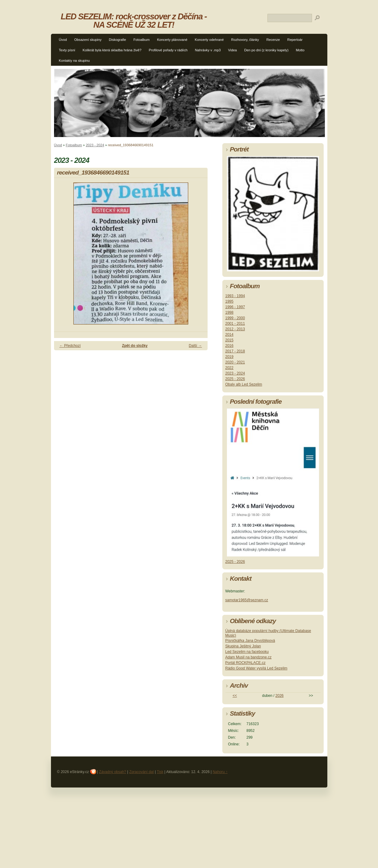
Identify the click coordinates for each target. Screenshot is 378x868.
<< (235, 696)
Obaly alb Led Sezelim (244, 384)
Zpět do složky (135, 346)
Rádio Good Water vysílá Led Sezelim (256, 668)
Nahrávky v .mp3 (208, 50)
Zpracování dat (142, 772)
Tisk (160, 772)
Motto (300, 50)
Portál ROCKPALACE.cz (246, 663)
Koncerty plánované (172, 40)
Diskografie (118, 40)
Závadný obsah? (113, 772)
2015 (230, 340)
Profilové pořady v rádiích (168, 50)
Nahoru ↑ (220, 772)
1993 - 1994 (235, 296)
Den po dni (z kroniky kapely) (266, 50)
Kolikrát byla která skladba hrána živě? (112, 50)
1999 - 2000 (235, 318)
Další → (195, 346)
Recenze (273, 40)
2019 (230, 357)
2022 (230, 368)
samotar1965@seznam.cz (247, 600)
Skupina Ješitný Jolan (243, 646)
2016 (230, 346)
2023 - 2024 (95, 145)
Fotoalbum (142, 40)
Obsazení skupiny (88, 40)
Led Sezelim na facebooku (247, 652)
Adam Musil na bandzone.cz (249, 657)
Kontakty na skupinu (74, 61)
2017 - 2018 (235, 351)
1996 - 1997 (235, 307)
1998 (230, 312)
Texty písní (67, 50)
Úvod (63, 40)
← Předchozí (70, 346)
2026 (280, 696)
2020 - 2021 (235, 362)
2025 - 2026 (235, 379)
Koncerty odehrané (209, 40)
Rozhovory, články (245, 40)
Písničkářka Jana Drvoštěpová (250, 641)
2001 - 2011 (235, 324)
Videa (232, 50)
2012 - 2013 (235, 329)
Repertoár (295, 40)
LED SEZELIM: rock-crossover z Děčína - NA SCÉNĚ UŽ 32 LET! (134, 21)
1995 (230, 301)
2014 (230, 335)
